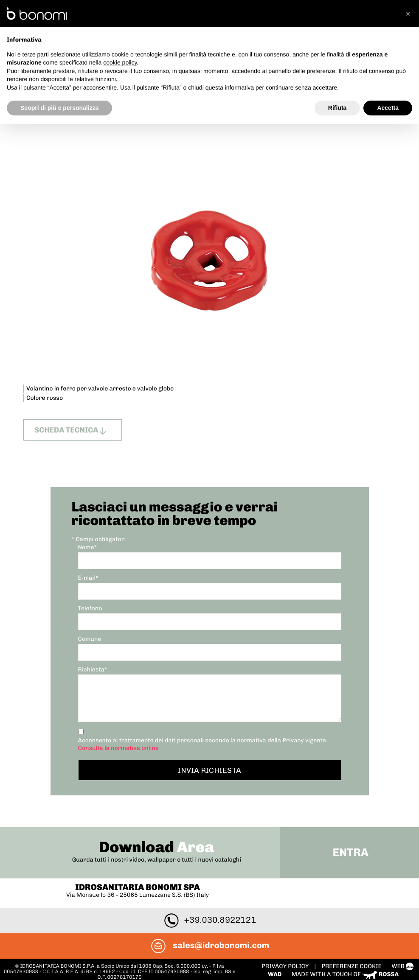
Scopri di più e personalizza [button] (59, 108)
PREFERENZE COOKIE (350, 943)
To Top (209, 970)
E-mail (88, 574)
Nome (88, 543)
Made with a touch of (343, 951)
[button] (408, 14)
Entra (349, 829)
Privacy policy (284, 943)
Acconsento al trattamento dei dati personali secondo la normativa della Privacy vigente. (203, 740)
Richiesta (93, 665)
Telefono (90, 604)
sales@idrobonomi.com (209, 922)
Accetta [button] (388, 108)
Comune (90, 635)
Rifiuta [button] (337, 108)
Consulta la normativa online (118, 744)
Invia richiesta (209, 766)
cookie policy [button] (120, 62)
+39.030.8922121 (210, 896)
